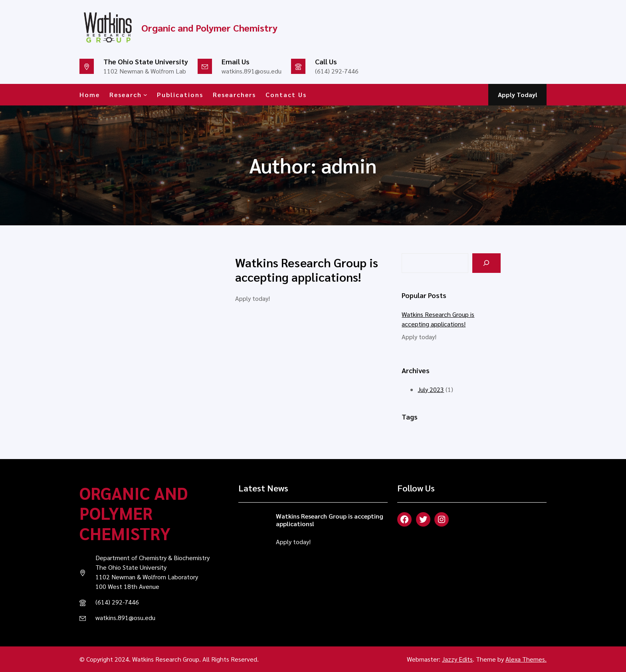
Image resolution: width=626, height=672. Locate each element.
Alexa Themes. (526, 659)
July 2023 (431, 389)
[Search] (486, 263)
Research (126, 94)
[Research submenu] (145, 95)
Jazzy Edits (457, 659)
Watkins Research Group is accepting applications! (307, 270)
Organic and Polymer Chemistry (134, 513)
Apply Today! (518, 94)
